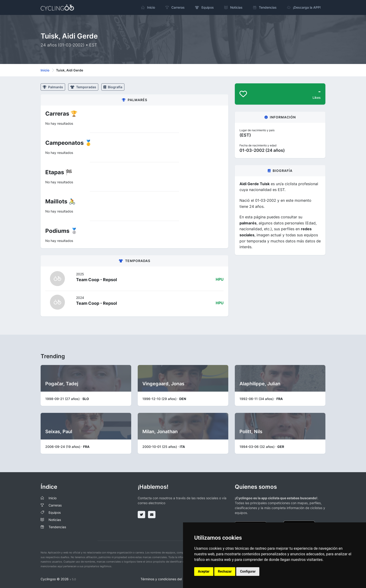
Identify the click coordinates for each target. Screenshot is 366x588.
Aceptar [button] (204, 571)
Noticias (55, 520)
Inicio (45, 70)
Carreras (55, 505)
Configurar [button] (248, 571)
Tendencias (57, 527)
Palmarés (53, 87)
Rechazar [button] (225, 571)
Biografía (113, 87)
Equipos (55, 512)
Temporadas (83, 87)
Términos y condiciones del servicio (167, 579)
